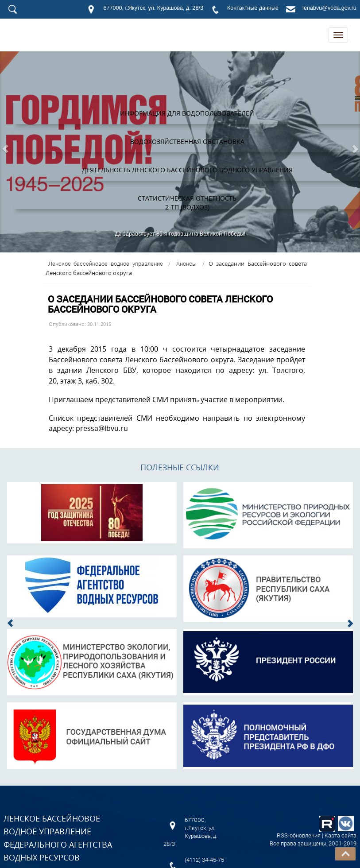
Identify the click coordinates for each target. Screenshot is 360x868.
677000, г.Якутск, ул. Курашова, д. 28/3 (153, 8)
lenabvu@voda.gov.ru (329, 8)
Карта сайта (341, 835)
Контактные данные (253, 8)
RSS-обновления (299, 835)
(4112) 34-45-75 (204, 860)
